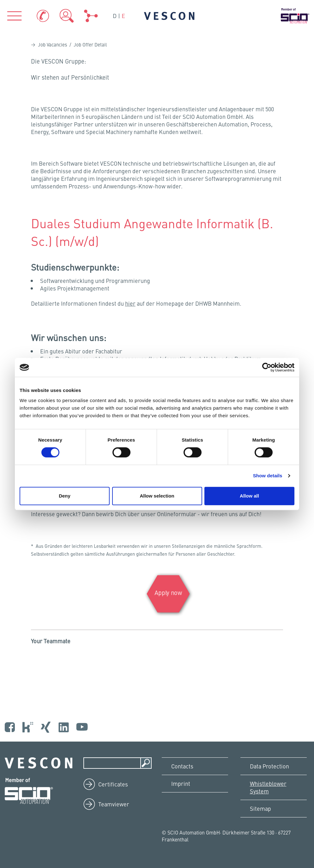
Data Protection (269, 766)
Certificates (113, 784)
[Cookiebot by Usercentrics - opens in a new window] (267, 367)
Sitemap (260, 808)
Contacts (182, 766)
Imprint (181, 783)
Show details (268, 476)
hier (130, 303)
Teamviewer (114, 804)
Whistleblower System (268, 787)
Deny (65, 496)
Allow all (249, 496)
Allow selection (157, 496)
